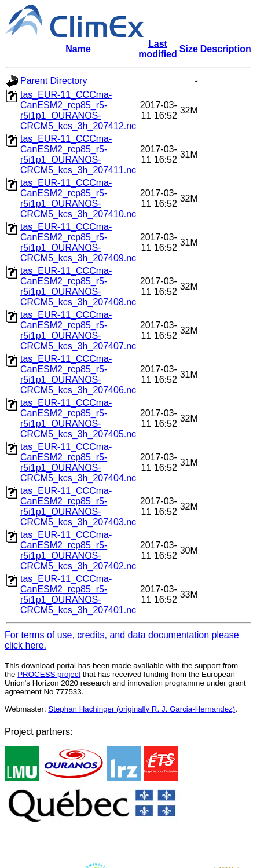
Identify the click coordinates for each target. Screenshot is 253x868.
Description (226, 49)
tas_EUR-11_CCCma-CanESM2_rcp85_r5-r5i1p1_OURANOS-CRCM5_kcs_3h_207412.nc (78, 110)
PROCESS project (49, 674)
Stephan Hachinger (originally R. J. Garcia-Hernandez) (142, 709)
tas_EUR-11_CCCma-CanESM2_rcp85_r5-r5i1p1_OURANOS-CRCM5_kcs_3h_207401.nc (78, 594)
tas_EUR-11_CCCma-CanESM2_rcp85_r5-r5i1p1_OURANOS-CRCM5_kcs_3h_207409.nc (78, 242)
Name (78, 49)
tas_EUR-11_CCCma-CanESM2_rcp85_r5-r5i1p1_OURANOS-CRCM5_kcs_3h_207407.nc (78, 330)
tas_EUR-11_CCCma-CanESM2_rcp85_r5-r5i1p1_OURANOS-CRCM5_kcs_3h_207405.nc (78, 418)
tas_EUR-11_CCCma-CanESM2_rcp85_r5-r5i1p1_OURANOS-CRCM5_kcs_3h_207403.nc (78, 506)
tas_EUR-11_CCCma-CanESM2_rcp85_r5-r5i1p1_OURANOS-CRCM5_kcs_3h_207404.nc (78, 462)
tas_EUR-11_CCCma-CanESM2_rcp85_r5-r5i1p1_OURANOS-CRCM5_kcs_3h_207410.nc (78, 198)
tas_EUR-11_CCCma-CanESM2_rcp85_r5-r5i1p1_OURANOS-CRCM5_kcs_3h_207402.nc (78, 550)
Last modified (158, 49)
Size (189, 49)
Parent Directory (54, 81)
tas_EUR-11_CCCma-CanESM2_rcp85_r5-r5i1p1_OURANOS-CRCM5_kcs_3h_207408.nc (78, 286)
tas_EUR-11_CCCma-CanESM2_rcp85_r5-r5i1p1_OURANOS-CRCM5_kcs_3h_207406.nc (78, 374)
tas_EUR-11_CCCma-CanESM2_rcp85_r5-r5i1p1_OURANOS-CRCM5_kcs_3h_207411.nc (78, 154)
